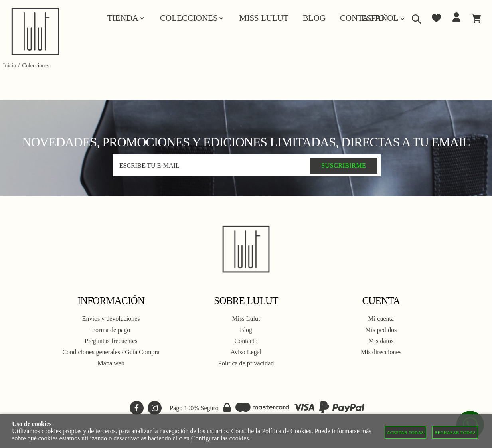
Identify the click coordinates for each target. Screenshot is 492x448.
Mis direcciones (381, 352)
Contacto (246, 341)
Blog (246, 330)
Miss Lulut (246, 319)
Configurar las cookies (220, 438)
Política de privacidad (246, 363)
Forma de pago (111, 330)
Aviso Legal (246, 352)
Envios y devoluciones (111, 319)
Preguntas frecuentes (111, 341)
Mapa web (111, 363)
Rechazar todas (455, 432)
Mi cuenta (381, 319)
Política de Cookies (287, 431)
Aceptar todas (406, 432)
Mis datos (381, 341)
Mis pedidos (381, 330)
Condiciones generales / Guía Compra (111, 352)
